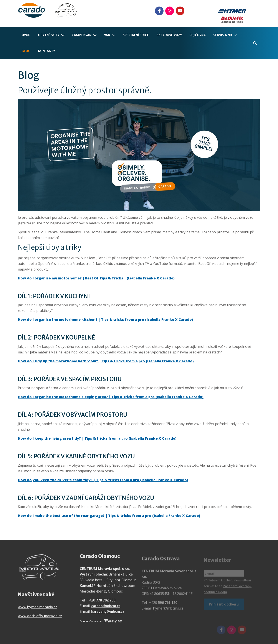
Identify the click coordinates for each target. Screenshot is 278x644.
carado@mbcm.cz (106, 609)
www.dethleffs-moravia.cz (40, 619)
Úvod (26, 35)
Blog (26, 51)
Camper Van (82, 35)
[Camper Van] (96, 35)
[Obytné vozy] (64, 35)
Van (107, 35)
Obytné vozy (49, 35)
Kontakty (46, 51)
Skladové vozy (169, 35)
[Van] (114, 35)
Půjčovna (198, 35)
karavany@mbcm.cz (108, 614)
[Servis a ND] (236, 35)
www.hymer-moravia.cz (37, 610)
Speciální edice (136, 35)
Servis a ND (223, 35)
